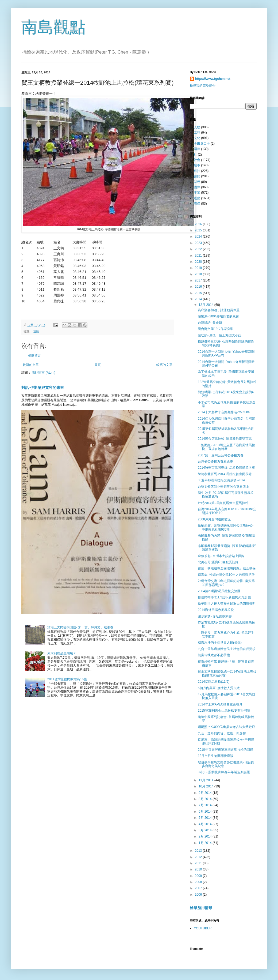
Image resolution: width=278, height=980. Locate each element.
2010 (199, 869)
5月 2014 (206, 818)
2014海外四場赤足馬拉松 (216, 610)
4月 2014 (206, 824)
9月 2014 (206, 793)
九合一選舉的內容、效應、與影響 (222, 733)
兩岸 (197, 149)
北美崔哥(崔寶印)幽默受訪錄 (218, 562)
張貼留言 (34, 355)
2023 (199, 243)
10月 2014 (206, 786)
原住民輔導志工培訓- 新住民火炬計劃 (224, 597)
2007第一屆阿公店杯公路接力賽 (221, 455)
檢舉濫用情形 (201, 908)
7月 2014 (206, 805)
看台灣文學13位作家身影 (216, 329)
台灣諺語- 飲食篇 (210, 323)
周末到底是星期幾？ (62, 653)
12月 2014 (206, 305)
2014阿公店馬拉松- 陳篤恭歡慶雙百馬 (225, 439)
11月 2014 (206, 780)
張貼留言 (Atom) (43, 373)
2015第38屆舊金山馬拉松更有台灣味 (224, 711)
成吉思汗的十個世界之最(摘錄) (220, 643)
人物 (197, 127)
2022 (199, 249)
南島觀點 (53, 27)
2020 (199, 262)
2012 (199, 857)
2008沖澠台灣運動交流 (214, 519)
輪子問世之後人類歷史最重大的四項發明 (227, 604)
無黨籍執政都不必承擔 (214, 655)
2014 (199, 299)
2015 (199, 293)
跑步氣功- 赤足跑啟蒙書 (215, 616)
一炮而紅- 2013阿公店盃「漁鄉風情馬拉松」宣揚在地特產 (226, 447)
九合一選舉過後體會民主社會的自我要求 (227, 649)
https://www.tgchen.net (213, 79)
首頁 (98, 365)
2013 (199, 851)
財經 (197, 182)
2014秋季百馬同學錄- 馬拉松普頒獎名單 (226, 468)
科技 (197, 171)
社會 (197, 160)
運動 (36, 331)
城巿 (197, 165)
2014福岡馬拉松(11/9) (214, 682)
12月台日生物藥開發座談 (216, 756)
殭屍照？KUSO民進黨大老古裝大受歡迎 (226, 727)
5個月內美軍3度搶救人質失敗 (219, 688)
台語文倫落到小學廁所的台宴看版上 (223, 487)
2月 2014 (206, 836)
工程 (197, 133)
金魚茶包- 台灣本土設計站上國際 (221, 556)
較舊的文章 (164, 365)
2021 (199, 256)
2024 (199, 236)
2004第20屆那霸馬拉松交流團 (219, 591)
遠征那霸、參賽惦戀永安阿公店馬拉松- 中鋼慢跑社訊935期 (226, 527)
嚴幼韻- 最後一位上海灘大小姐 (220, 335)
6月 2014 (206, 812)
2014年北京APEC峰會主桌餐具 (220, 704)
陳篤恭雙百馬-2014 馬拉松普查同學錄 (225, 474)
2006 (199, 895)
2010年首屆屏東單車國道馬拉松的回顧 (225, 750)
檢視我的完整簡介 (203, 86)
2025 (199, 230)
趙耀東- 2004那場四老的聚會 (218, 316)
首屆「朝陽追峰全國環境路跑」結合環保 (227, 568)
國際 (197, 187)
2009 (199, 876)
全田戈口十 (202, 144)
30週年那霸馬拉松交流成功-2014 (221, 480)
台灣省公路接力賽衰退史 (215, 461)
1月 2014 (206, 843)
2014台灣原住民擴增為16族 (67, 679)
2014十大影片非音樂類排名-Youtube (224, 412)
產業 (197, 193)
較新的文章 (31, 365)
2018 (199, 274)
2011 (199, 863)
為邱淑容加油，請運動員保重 (219, 310)
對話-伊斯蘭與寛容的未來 (43, 388)
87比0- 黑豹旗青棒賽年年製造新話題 (224, 772)
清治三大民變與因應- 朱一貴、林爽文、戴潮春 (80, 627)
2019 (199, 268)
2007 (199, 888)
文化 (197, 138)
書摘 (197, 176)
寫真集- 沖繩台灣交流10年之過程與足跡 (226, 575)
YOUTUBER (203, 928)
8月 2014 (206, 799)
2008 (199, 882)
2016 (199, 287)
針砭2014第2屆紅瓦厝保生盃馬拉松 (223, 503)
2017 (199, 280)
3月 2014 (206, 830)
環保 (197, 204)
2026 (199, 224)
